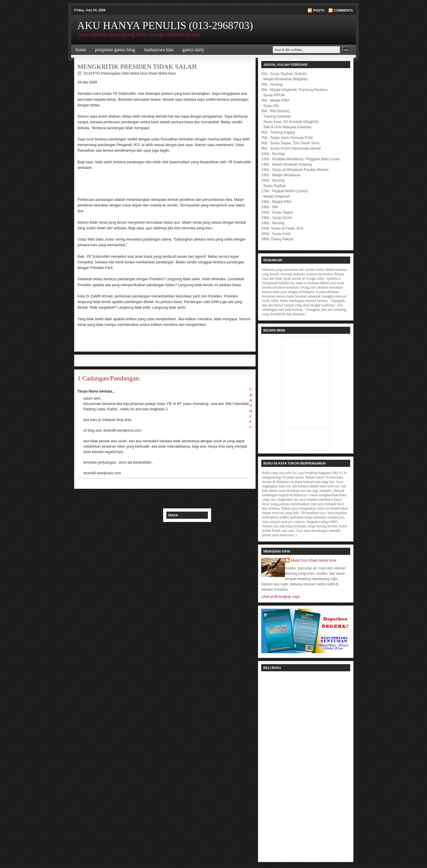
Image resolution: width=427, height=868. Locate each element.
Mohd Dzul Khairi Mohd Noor (314, 560)
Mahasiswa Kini (159, 50)
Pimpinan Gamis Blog (115, 50)
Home (81, 50)
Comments (343, 10)
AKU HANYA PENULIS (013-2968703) (165, 25)
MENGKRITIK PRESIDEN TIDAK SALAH (137, 67)
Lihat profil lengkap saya (280, 597)
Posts (319, 10)
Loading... (306, 766)
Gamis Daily (193, 50)
